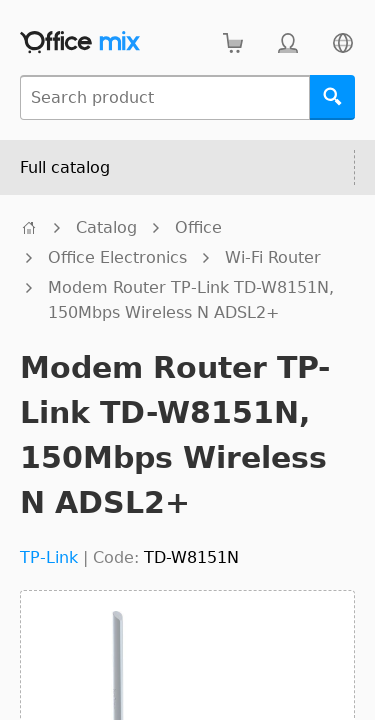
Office (198, 227)
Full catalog (65, 167)
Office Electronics (117, 257)
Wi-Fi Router (273, 257)
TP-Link (49, 557)
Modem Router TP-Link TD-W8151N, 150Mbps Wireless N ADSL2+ (191, 300)
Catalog (106, 227)
